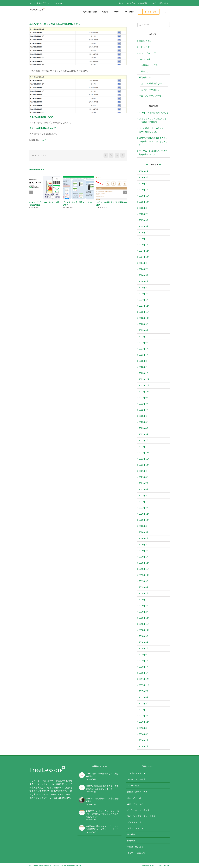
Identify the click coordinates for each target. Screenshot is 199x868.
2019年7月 (144, 593)
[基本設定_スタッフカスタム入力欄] (78, 46)
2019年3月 (144, 606)
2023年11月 (144, 312)
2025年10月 (144, 202)
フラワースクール (135, 828)
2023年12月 (144, 306)
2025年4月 (144, 233)
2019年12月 (144, 563)
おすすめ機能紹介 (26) (151, 83)
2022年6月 (144, 416)
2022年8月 (144, 404)
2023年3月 (144, 361)
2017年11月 (144, 685)
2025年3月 (144, 239)
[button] (165, 12)
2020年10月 (144, 520)
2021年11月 (144, 459)
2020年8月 (144, 526)
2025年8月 (144, 208)
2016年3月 (144, 728)
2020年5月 (144, 532)
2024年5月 (144, 275)
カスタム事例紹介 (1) (151, 90)
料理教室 (131, 841)
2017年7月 (144, 691)
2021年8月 (144, 477)
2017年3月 (144, 716)
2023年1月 (144, 373)
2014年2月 (144, 740)
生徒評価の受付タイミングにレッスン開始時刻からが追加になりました (102, 828)
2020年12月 (144, 514)
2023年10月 (144, 318)
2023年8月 (144, 330)
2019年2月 (144, 612)
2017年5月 (144, 704)
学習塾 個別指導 (135, 847)
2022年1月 (144, 447)
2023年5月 (144, 349)
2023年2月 (144, 367)
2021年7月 (144, 483)
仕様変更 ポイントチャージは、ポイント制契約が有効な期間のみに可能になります (102, 814)
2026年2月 (144, 184)
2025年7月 (144, 214)
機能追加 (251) (146, 78)
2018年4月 (144, 667)
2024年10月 (144, 257)
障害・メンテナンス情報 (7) (152, 96)
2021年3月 (144, 508)
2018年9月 (144, 636)
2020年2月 (144, 551)
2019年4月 (144, 600)
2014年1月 (144, 746)
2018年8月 (144, 642)
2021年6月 (144, 489)
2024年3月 (144, 288)
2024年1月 (144, 300)
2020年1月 (144, 557)
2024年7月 (144, 269)
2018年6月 (144, 655)
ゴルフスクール (134, 798)
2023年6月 (144, 343)
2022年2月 (144, 440)
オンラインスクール (136, 773)
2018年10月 (144, 630)
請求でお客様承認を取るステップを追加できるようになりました (153, 141)
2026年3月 (144, 177)
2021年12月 (144, 453)
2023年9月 (144, 324)
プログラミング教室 (136, 779)
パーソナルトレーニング (138, 810)
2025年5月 (144, 226)
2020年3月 (144, 545)
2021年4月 (144, 502)
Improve (63, 865)
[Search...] (154, 25)
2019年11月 (144, 569)
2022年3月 (144, 434)
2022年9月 (144, 398)
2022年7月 (144, 410)
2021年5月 (144, 496)
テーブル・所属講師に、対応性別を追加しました (102, 800)
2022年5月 (144, 422)
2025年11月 (144, 196)
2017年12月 (144, 679)
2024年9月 (144, 263)
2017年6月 (144, 697)
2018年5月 (144, 661)
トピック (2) (145, 47)
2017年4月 (144, 710)
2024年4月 (144, 281)
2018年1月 (144, 673)
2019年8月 (144, 587)
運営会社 (167, 865)
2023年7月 (144, 337)
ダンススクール (134, 822)
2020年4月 (144, 538)
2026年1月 (144, 190)
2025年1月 (144, 245)
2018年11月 (144, 624)
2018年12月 (144, 618)
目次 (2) (145, 71)
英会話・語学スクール (137, 792)
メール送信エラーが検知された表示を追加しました (102, 775)
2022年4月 (144, 428)
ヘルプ (43, 140)
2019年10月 (144, 575)
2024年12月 (144, 251)
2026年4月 (144, 171)
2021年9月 (144, 471)
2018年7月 (144, 648)
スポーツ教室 (133, 786)
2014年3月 (144, 734)
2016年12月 (144, 722)
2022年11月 (144, 385)
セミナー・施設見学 (136, 853)
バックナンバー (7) (148, 53)
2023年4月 (144, 355)
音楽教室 (131, 834)
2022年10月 (144, 392)
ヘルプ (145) (145, 59)
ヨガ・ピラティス (135, 804)
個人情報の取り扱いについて (152, 865)
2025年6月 (144, 220)
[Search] (140, 25)
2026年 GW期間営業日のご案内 (153, 113)
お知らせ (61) (145, 41)
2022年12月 (144, 379)
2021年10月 (144, 465)
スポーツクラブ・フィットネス (141, 816)
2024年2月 (144, 294)
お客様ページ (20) (149, 65)
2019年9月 (144, 581)
